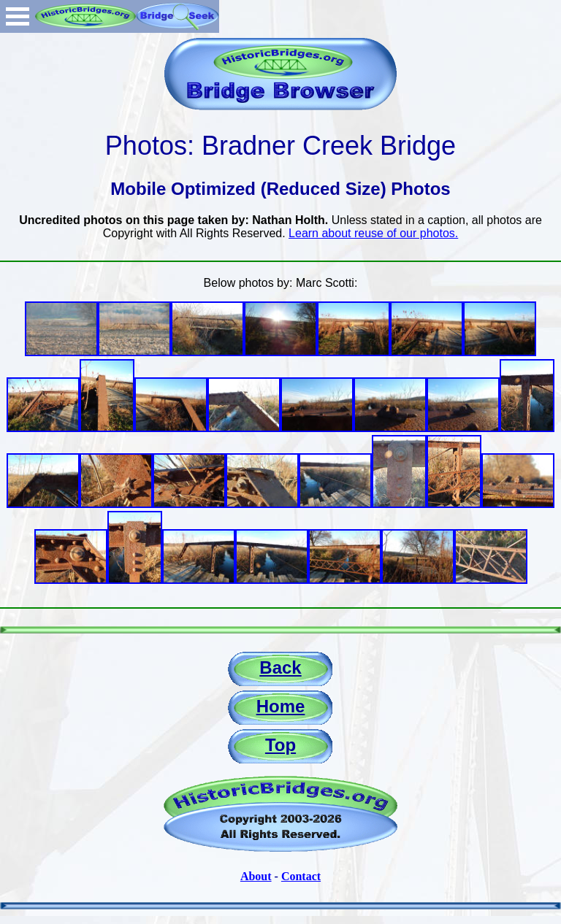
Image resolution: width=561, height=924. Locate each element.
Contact (301, 876)
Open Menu (18, 16)
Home (281, 706)
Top (280, 745)
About (256, 876)
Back (280, 667)
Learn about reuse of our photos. (373, 233)
